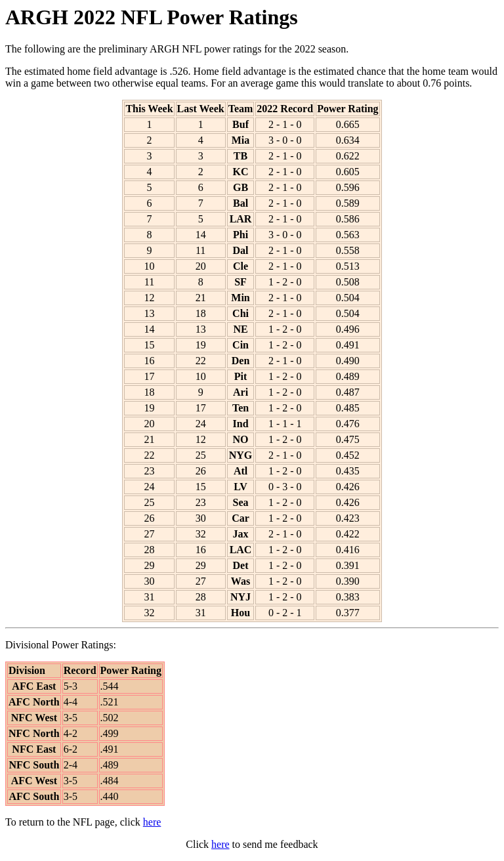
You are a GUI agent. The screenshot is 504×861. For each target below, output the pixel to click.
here (152, 822)
